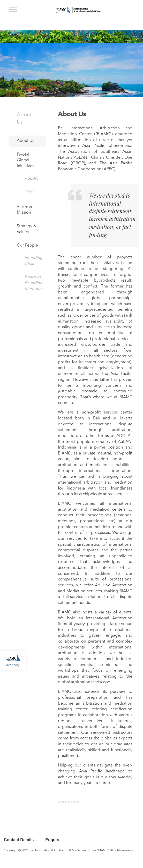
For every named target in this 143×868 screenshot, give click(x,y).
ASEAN (31, 179)
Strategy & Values (27, 229)
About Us (24, 119)
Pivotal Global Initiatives (25, 160)
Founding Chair (33, 261)
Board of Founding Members (33, 283)
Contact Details (19, 840)
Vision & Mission (24, 210)
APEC (30, 192)
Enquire (53, 840)
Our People (27, 246)
